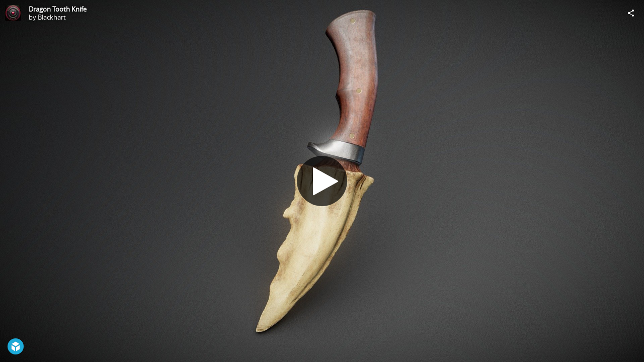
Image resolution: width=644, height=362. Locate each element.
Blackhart (52, 17)
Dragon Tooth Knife (58, 9)
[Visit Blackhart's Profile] (13, 13)
